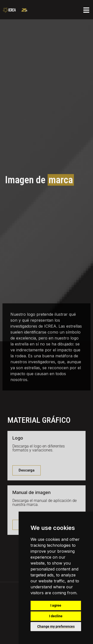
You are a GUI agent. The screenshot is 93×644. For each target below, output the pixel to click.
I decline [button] (56, 616)
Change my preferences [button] (56, 626)
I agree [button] (56, 605)
